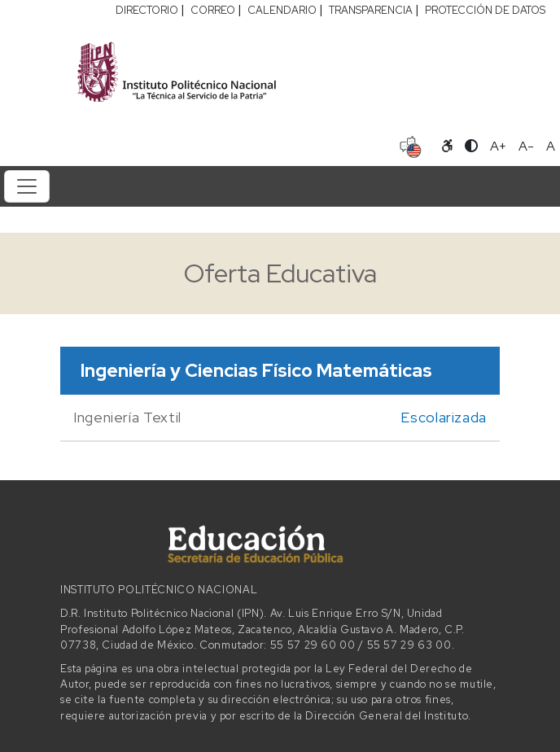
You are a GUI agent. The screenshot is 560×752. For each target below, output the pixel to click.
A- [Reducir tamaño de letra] (526, 146)
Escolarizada (444, 417)
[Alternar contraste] (471, 146)
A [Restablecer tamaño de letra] (551, 146)
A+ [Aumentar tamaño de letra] (498, 146)
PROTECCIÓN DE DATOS (485, 10)
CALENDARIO (282, 10)
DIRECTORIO (147, 10)
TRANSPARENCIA (371, 10)
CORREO (213, 10)
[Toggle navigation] (27, 186)
